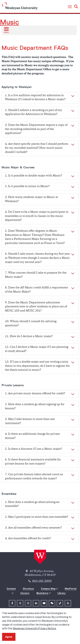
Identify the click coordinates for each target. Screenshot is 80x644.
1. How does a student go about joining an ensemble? (32, 504)
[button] (70, 7)
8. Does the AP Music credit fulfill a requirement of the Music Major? (36, 290)
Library (62, 593)
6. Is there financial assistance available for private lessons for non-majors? (33, 462)
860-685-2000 (42, 581)
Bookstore (42, 593)
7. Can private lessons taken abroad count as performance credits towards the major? (34, 477)
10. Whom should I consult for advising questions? (31, 324)
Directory (28, 589)
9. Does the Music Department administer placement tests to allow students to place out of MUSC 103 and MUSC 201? (36, 307)
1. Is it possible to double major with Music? (33, 176)
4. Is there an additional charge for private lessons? (32, 436)
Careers (25, 593)
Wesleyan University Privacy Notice (34, 628)
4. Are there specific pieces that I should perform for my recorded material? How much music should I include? (37, 148)
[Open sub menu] (6, 30)
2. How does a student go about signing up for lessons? (35, 407)
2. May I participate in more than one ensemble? (36, 517)
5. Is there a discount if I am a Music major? (33, 449)
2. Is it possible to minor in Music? (27, 186)
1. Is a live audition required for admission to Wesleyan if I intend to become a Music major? (35, 98)
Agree (9, 637)
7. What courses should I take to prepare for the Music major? (36, 275)
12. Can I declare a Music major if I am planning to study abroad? (37, 349)
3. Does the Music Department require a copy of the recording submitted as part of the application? (36, 129)
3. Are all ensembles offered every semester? (33, 528)
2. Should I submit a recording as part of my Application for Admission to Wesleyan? (33, 112)
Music (10, 22)
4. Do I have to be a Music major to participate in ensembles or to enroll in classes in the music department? (37, 216)
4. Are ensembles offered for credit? (28, 539)
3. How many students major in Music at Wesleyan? (31, 199)
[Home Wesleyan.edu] (20, 7)
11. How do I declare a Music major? (29, 336)
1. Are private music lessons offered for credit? (35, 394)
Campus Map (48, 589)
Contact (11, 589)
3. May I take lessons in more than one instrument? (30, 421)
